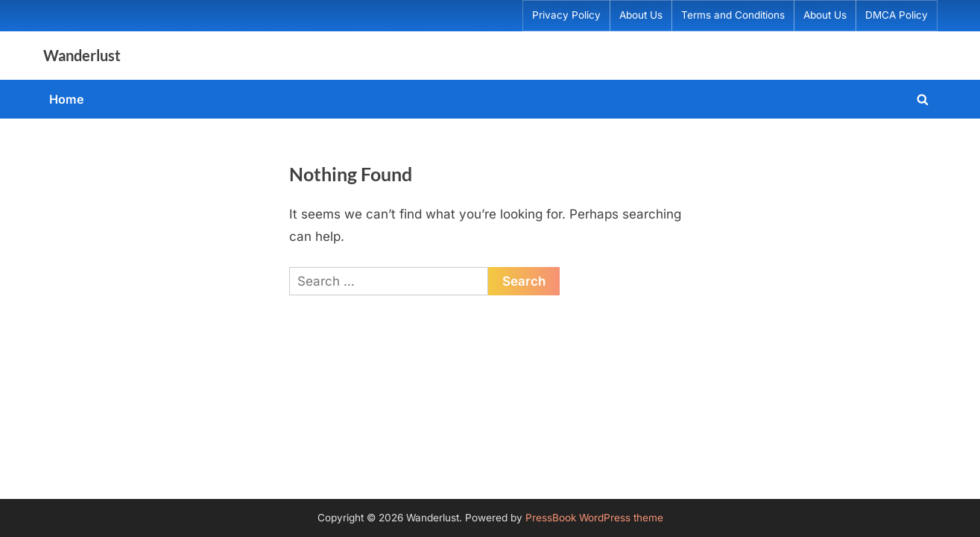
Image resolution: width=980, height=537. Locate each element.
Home (67, 99)
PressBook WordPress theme (594, 518)
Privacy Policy (566, 15)
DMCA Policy (897, 15)
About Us (641, 15)
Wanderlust (82, 55)
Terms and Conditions (733, 15)
